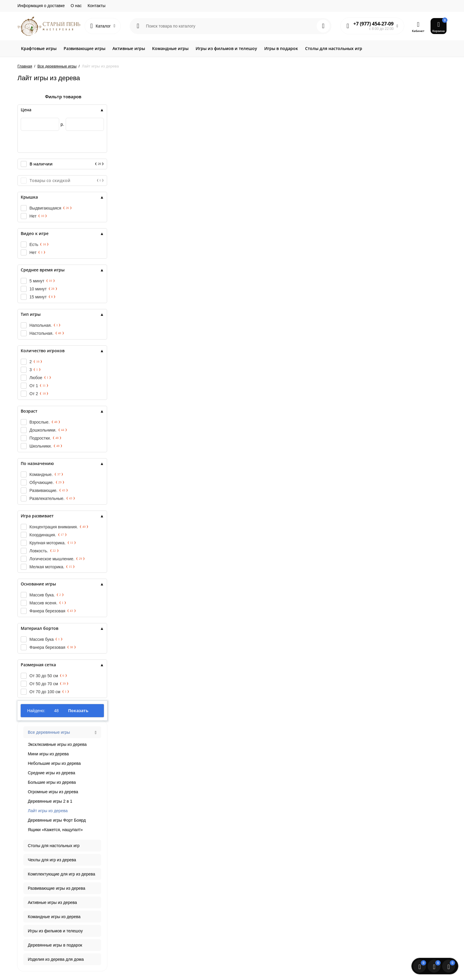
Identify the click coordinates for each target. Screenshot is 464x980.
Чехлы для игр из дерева (52, 860)
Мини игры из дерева (48, 754)
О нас (76, 6)
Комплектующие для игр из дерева (62, 874)
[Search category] (138, 26)
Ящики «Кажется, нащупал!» (55, 830)
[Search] (323, 26)
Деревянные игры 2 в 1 (50, 801)
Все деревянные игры (49, 732)
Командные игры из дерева (54, 917)
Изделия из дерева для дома (56, 959)
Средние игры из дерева (51, 773)
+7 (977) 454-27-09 (373, 24)
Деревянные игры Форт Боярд (57, 820)
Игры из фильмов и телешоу (55, 931)
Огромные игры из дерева (53, 792)
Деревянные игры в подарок (55, 945)
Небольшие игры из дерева (54, 763)
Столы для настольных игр (54, 846)
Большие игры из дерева (52, 782)
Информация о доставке (41, 6)
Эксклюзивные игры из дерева (57, 744)
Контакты (96, 6)
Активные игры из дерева (52, 902)
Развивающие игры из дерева (57, 888)
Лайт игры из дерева (48, 811)
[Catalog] (103, 26)
